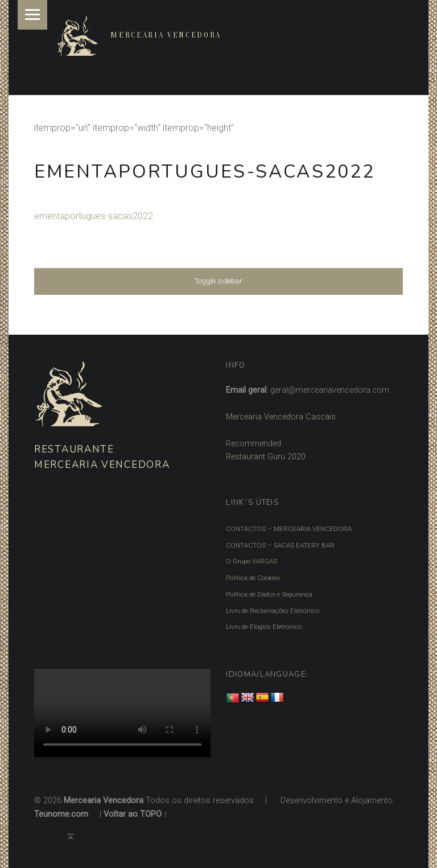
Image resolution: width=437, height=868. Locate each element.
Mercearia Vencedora (166, 35)
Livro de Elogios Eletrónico (264, 627)
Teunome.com (61, 814)
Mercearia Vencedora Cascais (281, 417)
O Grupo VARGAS (252, 561)
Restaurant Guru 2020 (266, 457)
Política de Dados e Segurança (269, 594)
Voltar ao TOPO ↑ (136, 814)
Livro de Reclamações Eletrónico (273, 611)
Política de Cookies (253, 578)
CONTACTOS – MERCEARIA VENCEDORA (289, 529)
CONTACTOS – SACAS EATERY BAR (280, 545)
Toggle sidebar (218, 281)
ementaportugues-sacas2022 (94, 216)
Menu (32, 15)
